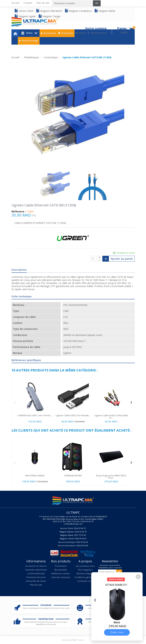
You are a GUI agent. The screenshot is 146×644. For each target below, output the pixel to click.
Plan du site (36, 585)
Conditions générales (85, 577)
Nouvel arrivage (30, 41)
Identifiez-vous (99, 33)
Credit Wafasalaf (36, 573)
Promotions (67, 33)
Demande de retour (36, 581)
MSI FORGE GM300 (35, 476)
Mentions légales (85, 573)
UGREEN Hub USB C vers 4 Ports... (35, 415)
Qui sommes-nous (85, 566)
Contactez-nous (85, 581)
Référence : (19, 212)
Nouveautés (50, 33)
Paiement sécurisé (36, 577)
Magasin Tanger (49, 16)
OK (97, 3)
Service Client (24, 11)
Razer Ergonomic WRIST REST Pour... (111, 477)
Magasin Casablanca (78, 11)
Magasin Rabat (105, 11)
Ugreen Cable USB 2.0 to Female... (73, 415)
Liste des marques (61, 577)
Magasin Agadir (25, 16)
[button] (138, 577)
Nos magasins (85, 570)
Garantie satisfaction (36, 570)
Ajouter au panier (118, 259)
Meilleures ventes (61, 573)
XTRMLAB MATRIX (73, 476)
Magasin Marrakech (49, 11)
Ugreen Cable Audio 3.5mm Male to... (111, 416)
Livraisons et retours (36, 566)
